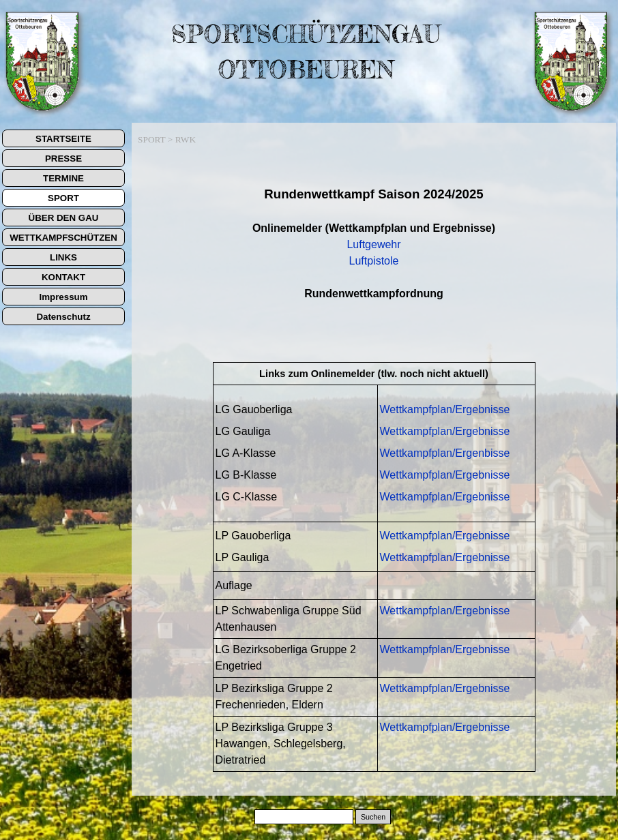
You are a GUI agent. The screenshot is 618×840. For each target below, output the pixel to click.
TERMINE (63, 178)
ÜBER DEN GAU (64, 218)
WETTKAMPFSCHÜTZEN (63, 238)
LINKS (63, 257)
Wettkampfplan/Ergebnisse (445, 409)
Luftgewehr (373, 244)
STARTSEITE (63, 139)
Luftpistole (374, 261)
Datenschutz (63, 317)
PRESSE (63, 159)
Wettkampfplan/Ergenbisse (445, 453)
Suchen (373, 817)
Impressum (63, 297)
